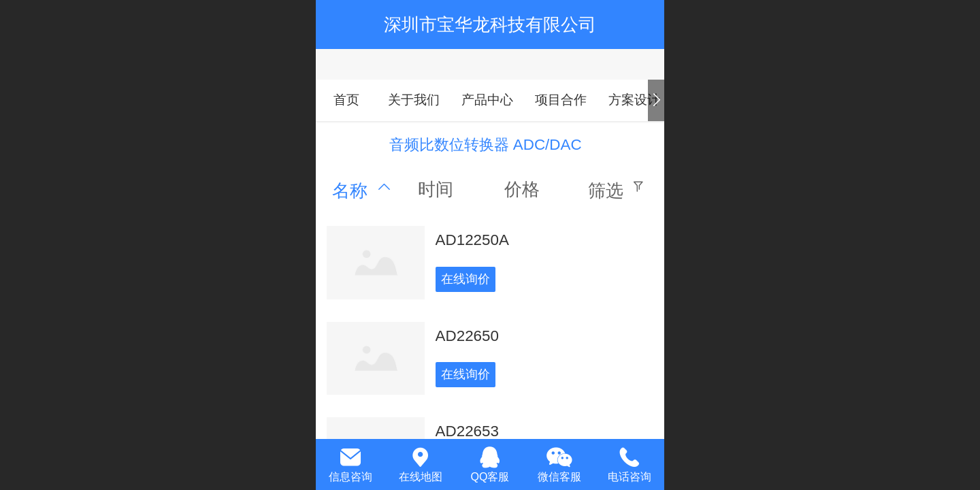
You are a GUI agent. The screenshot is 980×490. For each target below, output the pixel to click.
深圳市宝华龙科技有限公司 (490, 24)
